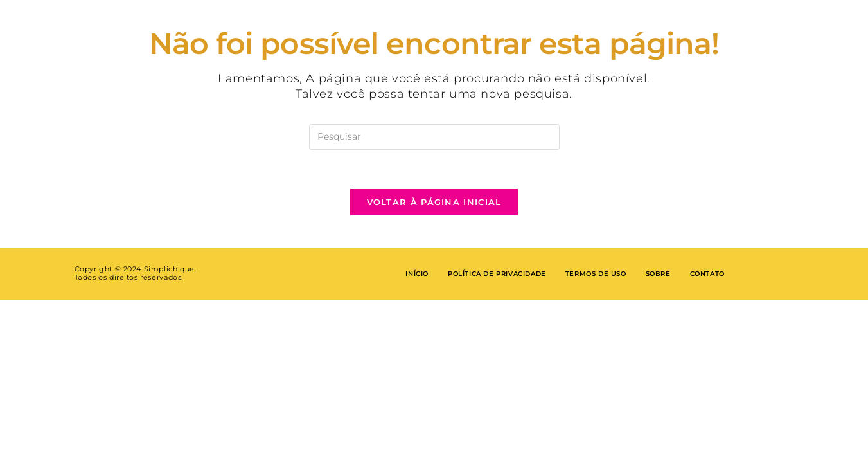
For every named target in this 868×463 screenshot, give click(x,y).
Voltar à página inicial (434, 202)
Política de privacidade (497, 274)
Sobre (658, 274)
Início (417, 274)
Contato (707, 274)
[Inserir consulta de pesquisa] (434, 137)
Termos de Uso (596, 274)
